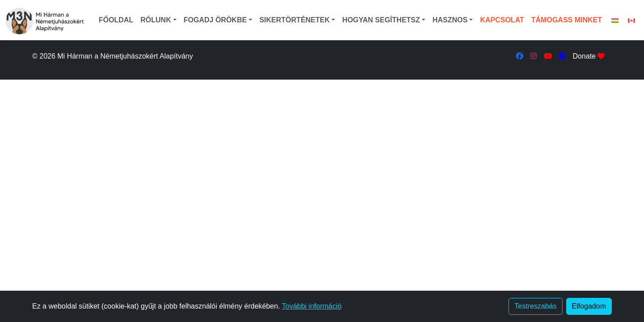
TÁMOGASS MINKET (567, 20)
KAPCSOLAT (502, 20)
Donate (589, 56)
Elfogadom (589, 306)
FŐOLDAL (116, 20)
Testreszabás (535, 306)
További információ (311, 306)
